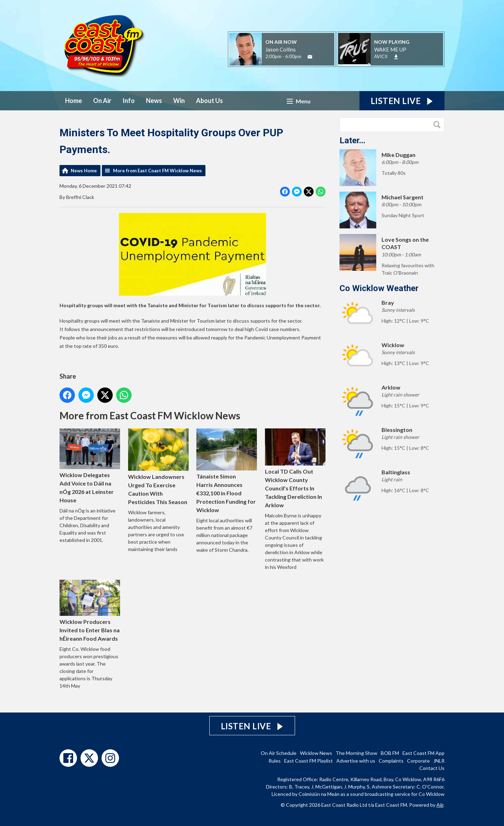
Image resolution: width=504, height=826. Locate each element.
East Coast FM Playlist (309, 761)
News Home (84, 171)
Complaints (391, 761)
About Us (209, 101)
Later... (352, 140)
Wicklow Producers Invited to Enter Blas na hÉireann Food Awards (90, 611)
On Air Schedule (279, 753)
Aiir (440, 805)
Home (73, 101)
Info (129, 101)
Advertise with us (356, 761)
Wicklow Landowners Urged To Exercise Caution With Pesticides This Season (158, 467)
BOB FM (390, 753)
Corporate (418, 761)
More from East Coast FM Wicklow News (157, 171)
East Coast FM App (423, 753)
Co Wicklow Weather (379, 288)
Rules (275, 761)
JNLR (439, 761)
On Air (102, 101)
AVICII (381, 56)
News (154, 101)
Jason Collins (281, 49)
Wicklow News (316, 753)
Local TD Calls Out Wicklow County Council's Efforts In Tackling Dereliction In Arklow (295, 468)
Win (179, 101)
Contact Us (432, 768)
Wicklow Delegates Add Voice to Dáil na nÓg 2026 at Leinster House (90, 466)
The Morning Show (356, 753)
